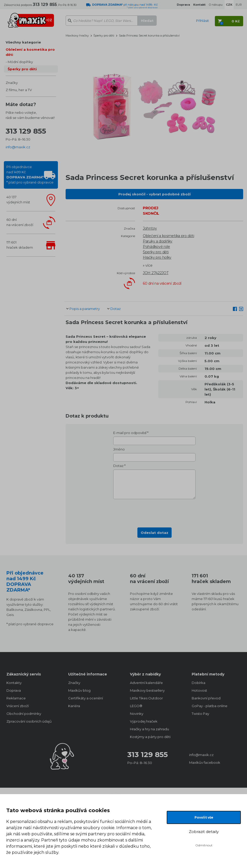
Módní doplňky (20, 62)
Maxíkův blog (79, 690)
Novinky (137, 714)
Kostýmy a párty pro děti (150, 737)
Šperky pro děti (22, 69)
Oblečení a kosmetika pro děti (30, 52)
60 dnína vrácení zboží (20, 222)
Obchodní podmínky (24, 714)
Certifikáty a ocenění (86, 698)
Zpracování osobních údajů (29, 721)
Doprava (14, 690)
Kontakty (14, 683)
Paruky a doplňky (158, 241)
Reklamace (16, 698)
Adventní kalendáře (146, 683)
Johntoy (150, 228)
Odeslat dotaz (155, 533)
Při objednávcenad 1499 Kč (30, 175)
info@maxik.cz (18, 147)
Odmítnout (204, 845)
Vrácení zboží (18, 706)
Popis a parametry (85, 309)
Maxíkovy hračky (77, 36)
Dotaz (116, 309)
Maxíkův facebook (205, 762)
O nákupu (216, 5)
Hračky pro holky (157, 257)
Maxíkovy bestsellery (147, 690)
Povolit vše (204, 817)
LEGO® (136, 706)
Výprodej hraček (144, 721)
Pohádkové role (156, 247)
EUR (239, 5)
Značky (12, 83)
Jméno (119, 449)
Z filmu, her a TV (19, 90)
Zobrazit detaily (204, 832)
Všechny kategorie (23, 42)
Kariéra (74, 706)
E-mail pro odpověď (130, 433)
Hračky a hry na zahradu (149, 729)
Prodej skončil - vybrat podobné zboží (155, 194)
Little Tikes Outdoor (146, 698)
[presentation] (154, 512)
